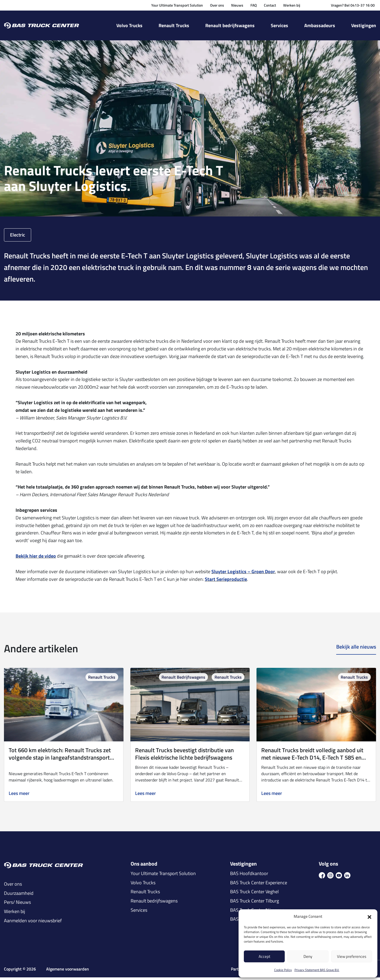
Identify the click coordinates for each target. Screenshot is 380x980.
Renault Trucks (174, 25)
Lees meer (19, 796)
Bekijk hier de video (36, 559)
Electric (18, 237)
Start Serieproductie (226, 582)
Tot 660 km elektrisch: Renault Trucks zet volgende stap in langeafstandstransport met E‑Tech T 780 (60, 760)
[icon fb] (322, 878)
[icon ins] (330, 878)
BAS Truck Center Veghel (254, 895)
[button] (369, 916)
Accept (264, 956)
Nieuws (237, 5)
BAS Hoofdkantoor (249, 876)
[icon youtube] (339, 878)
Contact (270, 5)
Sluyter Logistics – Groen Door (243, 574)
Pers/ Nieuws (17, 905)
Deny (308, 956)
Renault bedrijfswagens (230, 25)
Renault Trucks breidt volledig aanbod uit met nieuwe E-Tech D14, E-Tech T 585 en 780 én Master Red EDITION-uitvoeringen (313, 760)
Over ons (217, 5)
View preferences (352, 956)
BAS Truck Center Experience (259, 885)
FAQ (254, 5)
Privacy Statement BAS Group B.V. (317, 970)
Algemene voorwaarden (68, 972)
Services (279, 25)
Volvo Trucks (129, 25)
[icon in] (347, 878)
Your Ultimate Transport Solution (177, 5)
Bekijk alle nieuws (356, 650)
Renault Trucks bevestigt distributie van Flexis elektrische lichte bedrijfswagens (184, 756)
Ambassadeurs (320, 25)
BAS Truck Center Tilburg (255, 904)
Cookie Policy (283, 970)
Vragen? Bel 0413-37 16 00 (353, 5)
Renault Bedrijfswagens (183, 680)
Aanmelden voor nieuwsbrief (33, 923)
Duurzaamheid (19, 896)
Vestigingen (364, 25)
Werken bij (292, 5)
